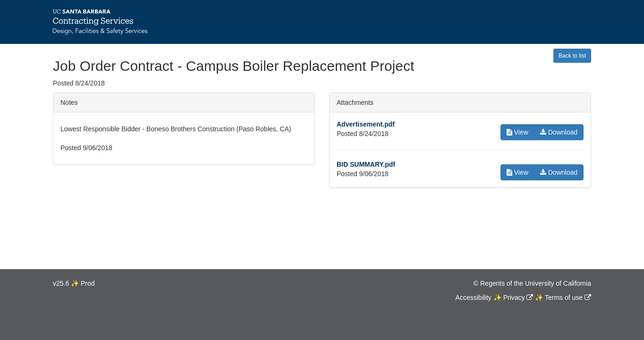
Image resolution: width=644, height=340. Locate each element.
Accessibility (474, 297)
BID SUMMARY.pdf (366, 164)
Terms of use (564, 297)
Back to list (572, 56)
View (517, 132)
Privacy (514, 297)
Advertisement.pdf (366, 124)
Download (559, 132)
